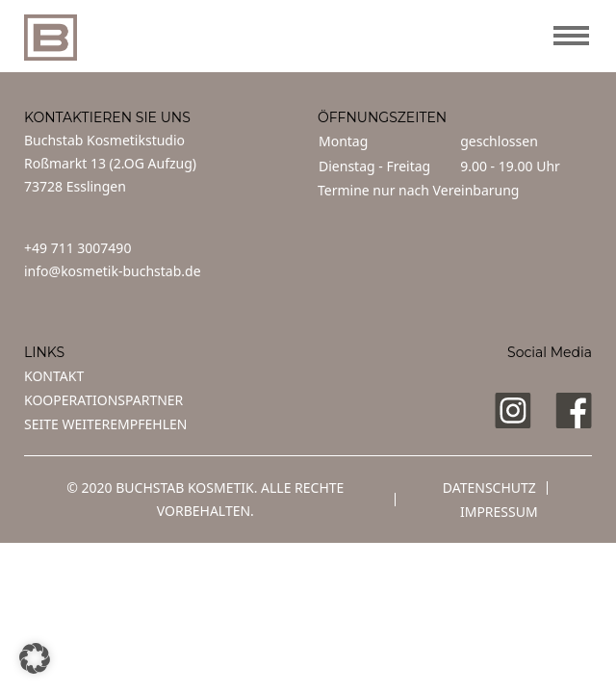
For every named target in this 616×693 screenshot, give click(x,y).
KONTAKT (54, 376)
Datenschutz (489, 488)
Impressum (499, 512)
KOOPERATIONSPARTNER (103, 400)
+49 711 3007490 (77, 248)
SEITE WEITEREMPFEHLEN (105, 424)
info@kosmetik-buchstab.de (113, 271)
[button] (35, 658)
